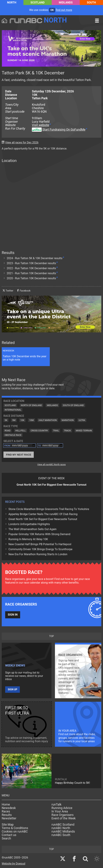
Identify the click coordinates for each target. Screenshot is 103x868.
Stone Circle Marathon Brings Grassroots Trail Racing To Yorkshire (49, 509)
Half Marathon (48, 420)
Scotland (38, 3)
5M (14, 420)
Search (6, 838)
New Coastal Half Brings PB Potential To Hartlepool (40, 544)
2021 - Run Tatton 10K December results (31, 273)
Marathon (68, 420)
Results (7, 815)
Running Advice (62, 808)
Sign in (13, 615)
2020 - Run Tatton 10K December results (31, 278)
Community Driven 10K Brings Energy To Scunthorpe (40, 549)
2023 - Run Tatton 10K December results (31, 263)
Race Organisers (63, 815)
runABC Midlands (63, 831)
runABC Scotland (63, 825)
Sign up (12, 690)
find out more (64, 10)
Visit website (40, 125)
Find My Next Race (19, 455)
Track (67, 431)
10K (22, 420)
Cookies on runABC (15, 831)
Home (6, 805)
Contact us (9, 835)
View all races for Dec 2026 (22, 142)
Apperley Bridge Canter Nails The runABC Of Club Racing (43, 514)
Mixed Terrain (84, 431)
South (91, 3)
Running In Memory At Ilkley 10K (28, 539)
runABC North (61, 828)
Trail (56, 431)
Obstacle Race (13, 435)
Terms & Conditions (15, 828)
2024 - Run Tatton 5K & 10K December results (35, 258)
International (13, 410)
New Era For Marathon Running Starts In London (38, 554)
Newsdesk (9, 808)
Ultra (82, 420)
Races (6, 811)
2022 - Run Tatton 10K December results (31, 268)
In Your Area (60, 811)
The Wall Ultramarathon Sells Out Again (32, 529)
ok (52, 10)
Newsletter (9, 818)
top (51, 636)
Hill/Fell (20, 431)
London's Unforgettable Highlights (29, 524)
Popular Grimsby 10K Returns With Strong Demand (39, 534)
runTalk (56, 805)
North (12, 3)
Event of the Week (64, 818)
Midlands (66, 3)
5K (6, 420)
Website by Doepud (14, 864)
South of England (73, 405)
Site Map (8, 825)
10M (32, 420)
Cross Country (39, 431)
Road (7, 431)
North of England (31, 405)
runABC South (61, 835)
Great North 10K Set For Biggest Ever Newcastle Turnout (43, 519)
